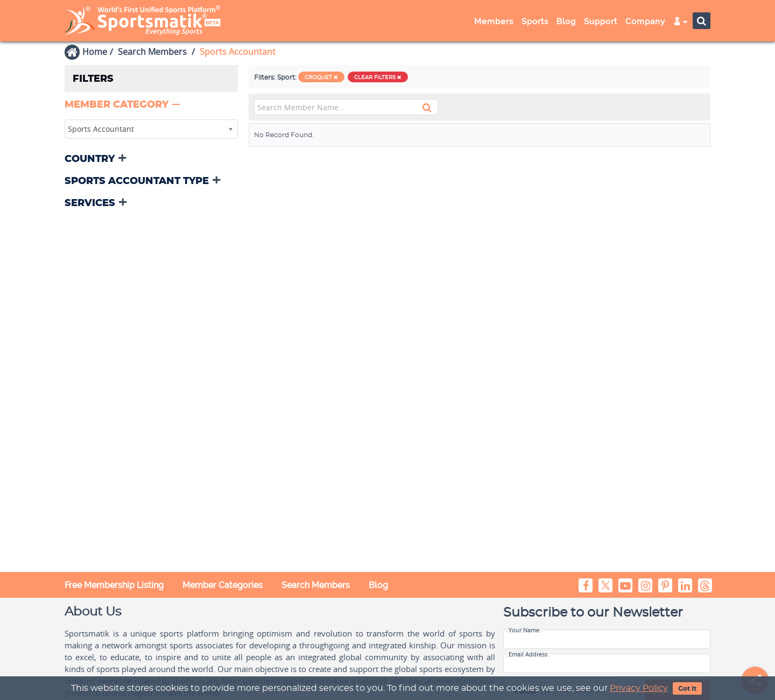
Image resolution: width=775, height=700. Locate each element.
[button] (123, 105)
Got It (687, 689)
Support (601, 22)
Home (95, 52)
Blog (566, 22)
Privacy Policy (639, 688)
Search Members (152, 52)
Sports (535, 22)
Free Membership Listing (114, 585)
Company (645, 22)
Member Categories (223, 585)
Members (494, 22)
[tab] (151, 106)
